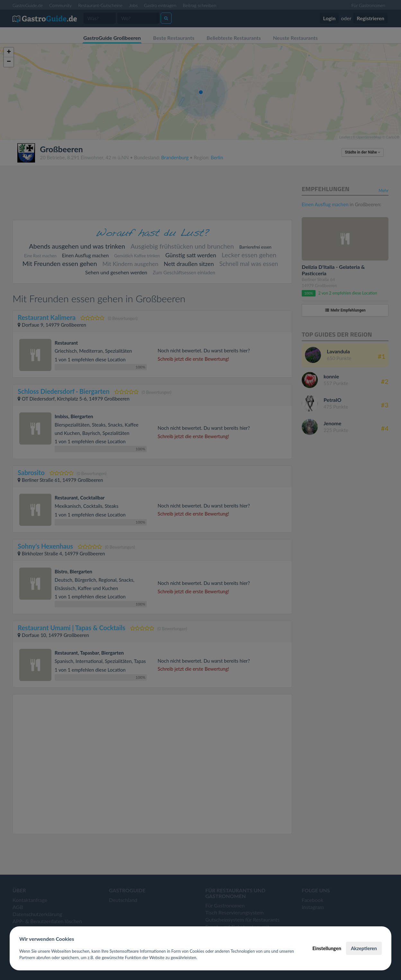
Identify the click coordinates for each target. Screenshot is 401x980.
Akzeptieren (364, 948)
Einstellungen (327, 948)
